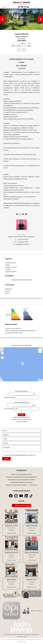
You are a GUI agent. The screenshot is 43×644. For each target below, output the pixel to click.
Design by (23, 637)
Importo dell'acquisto (21, 391)
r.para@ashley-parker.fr (23, 244)
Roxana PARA (21, 235)
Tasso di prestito (9, 409)
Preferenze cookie (35, 635)
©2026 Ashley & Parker (9, 635)
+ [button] (2, 350)
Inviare (6, 459)
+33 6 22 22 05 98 (23, 242)
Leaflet (41, 380)
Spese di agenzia (27, 635)
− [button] (2, 353)
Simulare (21, 415)
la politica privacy (21, 455)
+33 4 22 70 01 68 (23, 239)
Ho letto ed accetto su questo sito (20, 455)
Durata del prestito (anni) (21, 402)
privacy (33, 639)
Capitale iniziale (9, 397)
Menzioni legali (18, 635)
